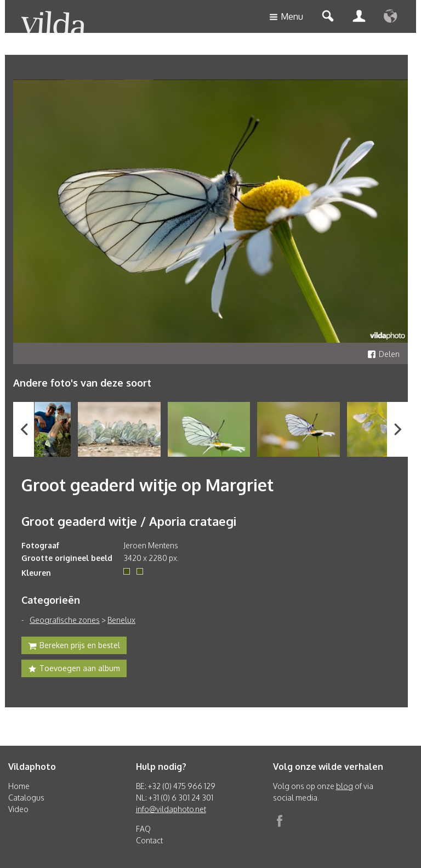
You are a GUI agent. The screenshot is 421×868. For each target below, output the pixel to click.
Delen (383, 354)
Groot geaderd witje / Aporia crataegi (129, 521)
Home (19, 786)
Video (18, 809)
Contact (149, 840)
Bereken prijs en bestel (74, 646)
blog (345, 786)
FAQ (143, 829)
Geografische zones (65, 620)
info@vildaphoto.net (171, 809)
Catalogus (26, 798)
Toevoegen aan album (74, 670)
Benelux (121, 620)
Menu (286, 17)
